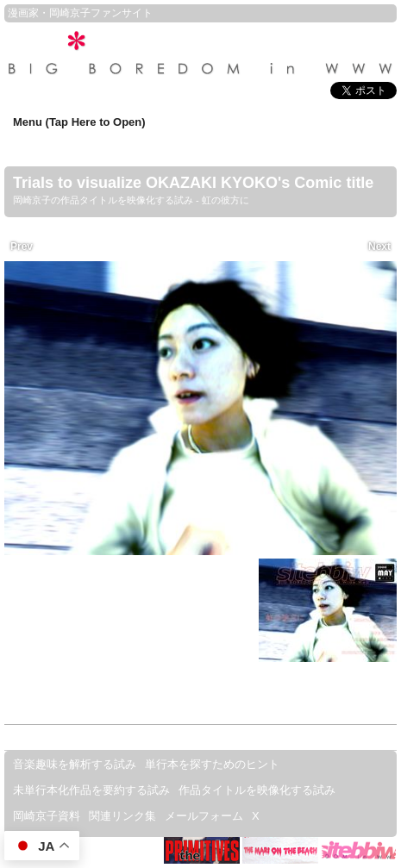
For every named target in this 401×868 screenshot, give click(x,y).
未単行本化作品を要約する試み (91, 790)
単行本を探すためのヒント (212, 764)
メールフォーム (204, 816)
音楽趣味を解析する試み (75, 764)
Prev (22, 237)
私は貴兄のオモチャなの (122, 606)
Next (379, 237)
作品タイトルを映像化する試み (257, 790)
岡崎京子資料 (47, 816)
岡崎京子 (70, 13)
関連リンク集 (122, 816)
